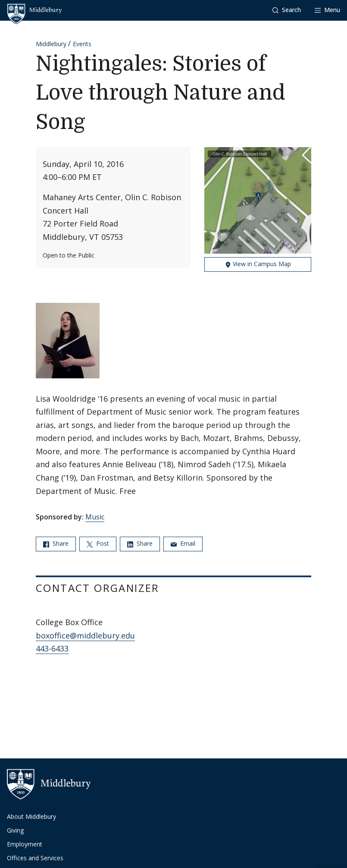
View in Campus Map (258, 264)
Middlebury (51, 44)
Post (98, 543)
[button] (287, 10)
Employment (25, 844)
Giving (15, 830)
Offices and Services (35, 858)
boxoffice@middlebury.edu (85, 635)
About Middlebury (31, 816)
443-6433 (52, 648)
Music (95, 517)
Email (183, 543)
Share (56, 543)
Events (82, 44)
